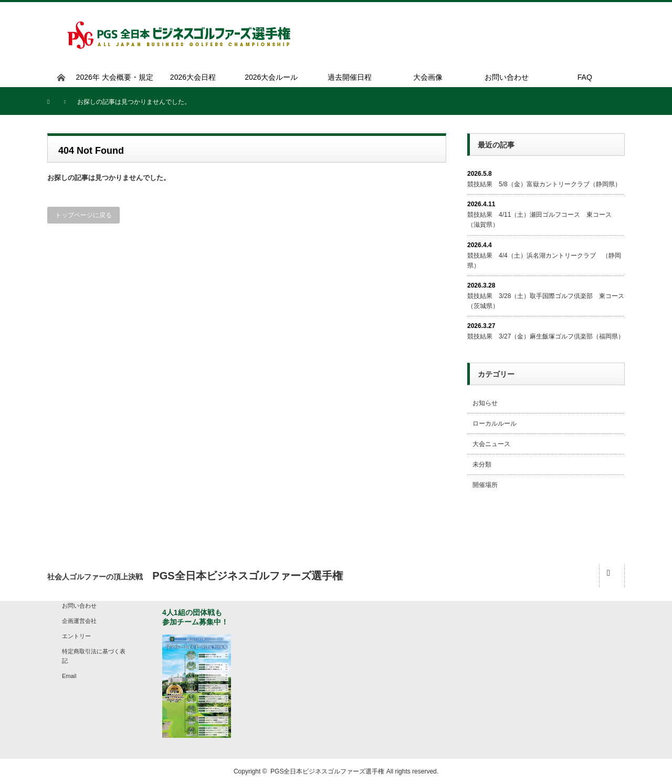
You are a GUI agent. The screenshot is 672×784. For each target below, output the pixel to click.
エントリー (76, 636)
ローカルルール (495, 423)
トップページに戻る (83, 215)
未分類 (482, 464)
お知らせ (485, 403)
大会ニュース (491, 444)
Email (69, 676)
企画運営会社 (79, 621)
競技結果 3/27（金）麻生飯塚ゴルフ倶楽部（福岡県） (546, 336)
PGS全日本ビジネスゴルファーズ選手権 (327, 771)
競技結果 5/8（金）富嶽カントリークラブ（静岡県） (544, 184)
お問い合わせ (79, 606)
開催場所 (485, 485)
